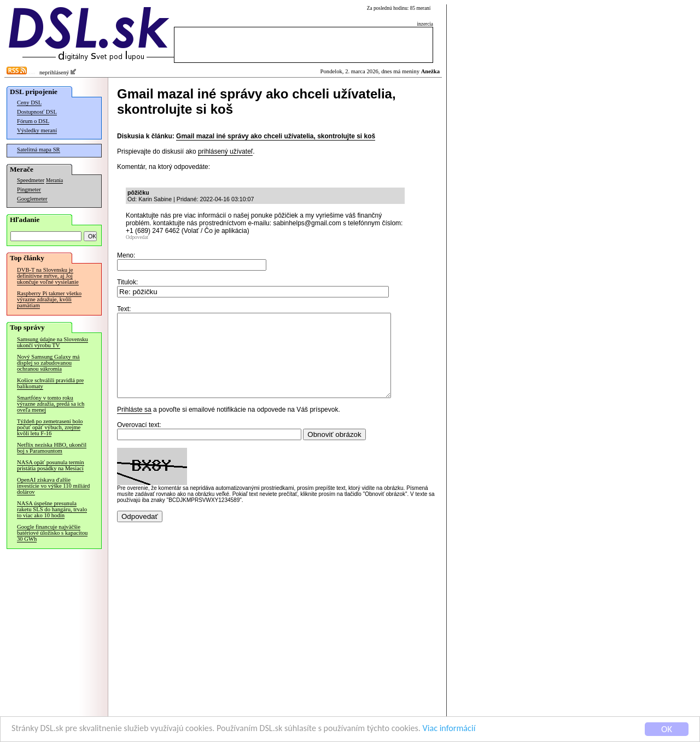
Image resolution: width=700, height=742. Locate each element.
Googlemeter (32, 199)
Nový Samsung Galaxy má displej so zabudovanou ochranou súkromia (48, 363)
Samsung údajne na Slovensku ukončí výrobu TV (52, 342)
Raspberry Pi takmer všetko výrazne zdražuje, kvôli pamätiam (49, 299)
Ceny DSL (29, 103)
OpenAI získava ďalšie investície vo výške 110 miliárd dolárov (53, 486)
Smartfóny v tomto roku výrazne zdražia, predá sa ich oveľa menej (51, 404)
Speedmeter (31, 180)
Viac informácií (472, 730)
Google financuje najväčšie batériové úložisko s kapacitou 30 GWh (52, 533)
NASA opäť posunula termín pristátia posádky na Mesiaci (51, 465)
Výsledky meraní (37, 130)
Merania (54, 180)
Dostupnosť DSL (37, 112)
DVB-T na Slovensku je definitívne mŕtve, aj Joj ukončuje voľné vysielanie (48, 276)
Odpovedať (137, 237)
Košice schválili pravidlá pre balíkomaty (50, 383)
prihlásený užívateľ (225, 151)
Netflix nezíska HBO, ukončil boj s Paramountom (52, 448)
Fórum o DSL (33, 121)
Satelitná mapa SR (39, 150)
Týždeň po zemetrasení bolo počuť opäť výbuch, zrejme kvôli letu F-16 (50, 427)
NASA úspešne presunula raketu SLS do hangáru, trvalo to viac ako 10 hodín (52, 509)
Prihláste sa (134, 426)
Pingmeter (29, 189)
